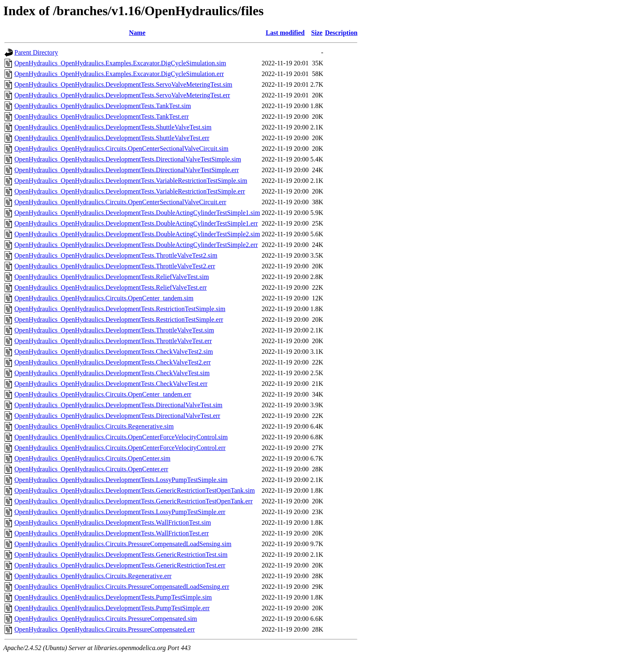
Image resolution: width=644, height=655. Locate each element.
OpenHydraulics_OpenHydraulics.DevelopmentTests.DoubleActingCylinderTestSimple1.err (136, 223)
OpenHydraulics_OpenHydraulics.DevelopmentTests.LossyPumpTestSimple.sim (121, 480)
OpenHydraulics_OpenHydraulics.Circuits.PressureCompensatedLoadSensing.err (122, 587)
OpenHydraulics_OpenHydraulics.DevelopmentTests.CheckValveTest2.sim (114, 352)
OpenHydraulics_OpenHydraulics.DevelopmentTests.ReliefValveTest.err (110, 287)
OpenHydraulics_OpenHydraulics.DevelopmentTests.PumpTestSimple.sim (113, 597)
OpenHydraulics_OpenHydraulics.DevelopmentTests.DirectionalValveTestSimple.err (127, 170)
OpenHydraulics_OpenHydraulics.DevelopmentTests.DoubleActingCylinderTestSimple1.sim (137, 213)
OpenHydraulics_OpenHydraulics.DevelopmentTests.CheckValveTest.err (111, 384)
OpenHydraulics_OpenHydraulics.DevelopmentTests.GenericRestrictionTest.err (120, 565)
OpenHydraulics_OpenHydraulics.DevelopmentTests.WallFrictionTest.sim (113, 522)
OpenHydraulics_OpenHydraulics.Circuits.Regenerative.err (93, 576)
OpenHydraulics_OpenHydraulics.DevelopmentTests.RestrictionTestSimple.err (119, 319)
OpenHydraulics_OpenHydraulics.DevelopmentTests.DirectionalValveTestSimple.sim (128, 159)
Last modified (285, 33)
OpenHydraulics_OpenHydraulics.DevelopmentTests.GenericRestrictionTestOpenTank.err (133, 501)
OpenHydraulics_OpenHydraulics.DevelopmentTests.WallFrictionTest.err (112, 533)
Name (137, 33)
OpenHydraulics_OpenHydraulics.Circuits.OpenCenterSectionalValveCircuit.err (120, 202)
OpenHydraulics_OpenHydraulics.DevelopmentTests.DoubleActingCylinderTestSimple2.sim (137, 234)
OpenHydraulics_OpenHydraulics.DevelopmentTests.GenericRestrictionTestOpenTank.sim (135, 490)
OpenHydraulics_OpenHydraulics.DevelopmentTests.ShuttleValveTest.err (112, 138)
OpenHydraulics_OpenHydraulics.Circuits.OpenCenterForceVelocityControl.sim (121, 437)
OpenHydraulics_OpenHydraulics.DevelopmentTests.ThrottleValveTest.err (113, 341)
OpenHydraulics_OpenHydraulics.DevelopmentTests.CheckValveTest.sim (112, 373)
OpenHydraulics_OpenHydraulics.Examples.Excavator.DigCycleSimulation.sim (120, 63)
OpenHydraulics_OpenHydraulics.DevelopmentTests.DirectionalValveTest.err (117, 416)
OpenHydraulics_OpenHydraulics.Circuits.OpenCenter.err (91, 469)
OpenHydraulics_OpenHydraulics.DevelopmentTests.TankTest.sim (103, 106)
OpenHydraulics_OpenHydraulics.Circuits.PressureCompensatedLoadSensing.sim (123, 544)
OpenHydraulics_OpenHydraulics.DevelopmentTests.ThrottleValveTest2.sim (116, 255)
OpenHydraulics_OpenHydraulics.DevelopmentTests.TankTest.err (102, 116)
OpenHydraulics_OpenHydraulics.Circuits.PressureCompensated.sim (106, 619)
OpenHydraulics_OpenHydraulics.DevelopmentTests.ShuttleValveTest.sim (113, 127)
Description (341, 33)
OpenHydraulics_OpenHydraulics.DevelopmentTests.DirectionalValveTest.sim (118, 405)
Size (317, 33)
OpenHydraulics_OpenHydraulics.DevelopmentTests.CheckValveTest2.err (113, 362)
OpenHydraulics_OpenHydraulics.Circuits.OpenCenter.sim (92, 458)
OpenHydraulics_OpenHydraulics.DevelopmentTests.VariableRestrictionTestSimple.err (130, 191)
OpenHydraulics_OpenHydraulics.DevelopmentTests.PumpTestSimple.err (112, 608)
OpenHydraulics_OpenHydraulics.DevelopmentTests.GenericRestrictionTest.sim (121, 555)
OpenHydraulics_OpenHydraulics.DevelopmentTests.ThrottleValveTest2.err (115, 266)
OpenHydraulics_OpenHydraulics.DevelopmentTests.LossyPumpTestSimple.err (120, 512)
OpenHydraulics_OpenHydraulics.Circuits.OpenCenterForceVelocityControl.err (120, 448)
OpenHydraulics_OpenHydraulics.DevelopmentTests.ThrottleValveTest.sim (114, 330)
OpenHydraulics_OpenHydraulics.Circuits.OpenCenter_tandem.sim (104, 298)
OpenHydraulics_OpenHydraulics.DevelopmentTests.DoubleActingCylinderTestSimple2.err (136, 245)
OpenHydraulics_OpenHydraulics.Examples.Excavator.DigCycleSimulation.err (119, 74)
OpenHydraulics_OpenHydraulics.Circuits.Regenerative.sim (94, 426)
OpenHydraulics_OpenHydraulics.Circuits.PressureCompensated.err (105, 629)
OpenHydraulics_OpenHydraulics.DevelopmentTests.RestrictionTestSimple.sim (120, 309)
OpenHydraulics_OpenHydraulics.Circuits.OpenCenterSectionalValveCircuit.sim (121, 149)
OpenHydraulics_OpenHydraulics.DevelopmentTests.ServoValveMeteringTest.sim (123, 84)
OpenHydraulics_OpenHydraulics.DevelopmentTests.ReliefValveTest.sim (112, 277)
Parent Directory (36, 52)
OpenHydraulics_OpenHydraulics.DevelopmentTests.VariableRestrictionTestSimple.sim (131, 181)
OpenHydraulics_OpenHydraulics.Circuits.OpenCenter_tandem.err (103, 394)
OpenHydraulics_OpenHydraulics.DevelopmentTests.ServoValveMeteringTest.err (122, 95)
